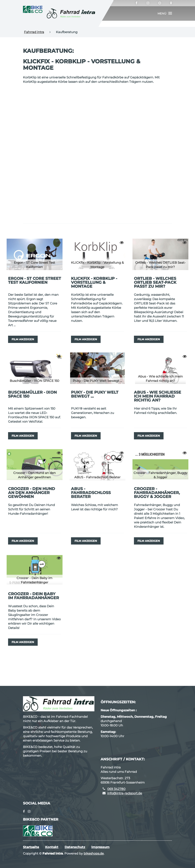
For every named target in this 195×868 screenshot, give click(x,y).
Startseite (31, 847)
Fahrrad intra (34, 32)
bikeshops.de (94, 853)
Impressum (100, 847)
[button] (165, 13)
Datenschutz (75, 847)
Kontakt (52, 847)
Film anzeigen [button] (23, 339)
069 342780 (116, 789)
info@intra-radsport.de (125, 793)
